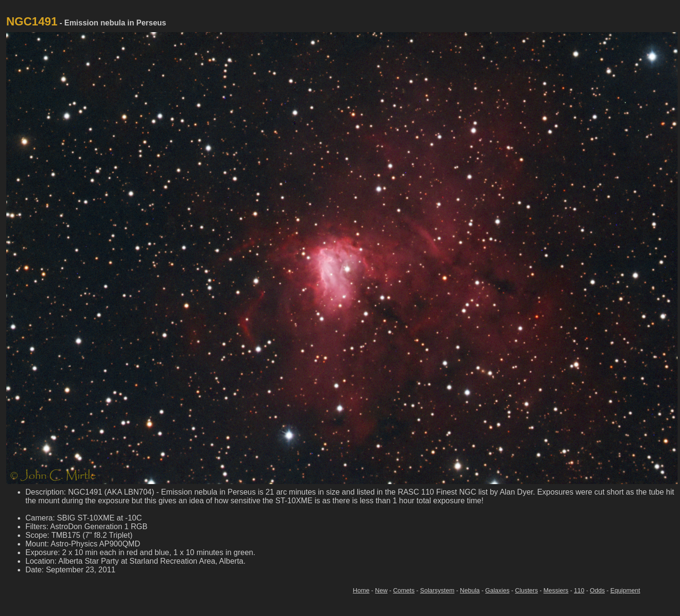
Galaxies (498, 590)
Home (361, 590)
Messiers (556, 590)
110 (579, 590)
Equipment (625, 590)
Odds (597, 590)
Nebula (470, 590)
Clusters (527, 590)
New (381, 590)
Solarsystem (437, 590)
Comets (404, 590)
